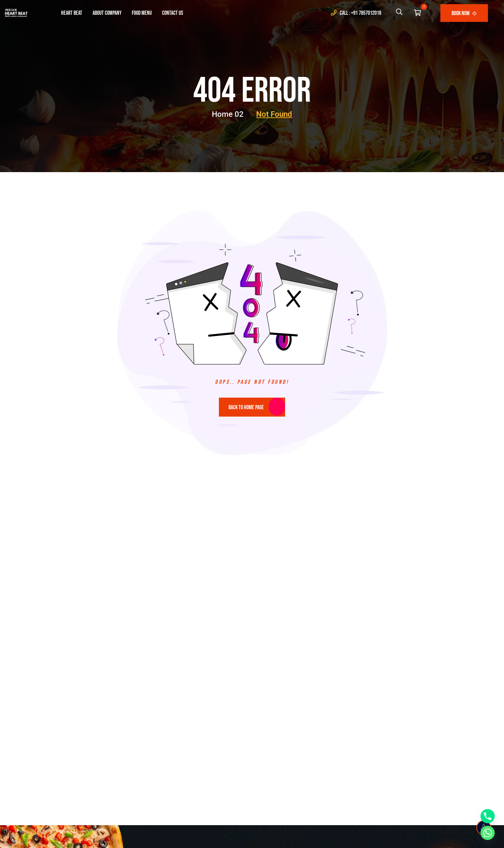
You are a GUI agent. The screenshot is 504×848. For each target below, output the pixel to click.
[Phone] (488, 816)
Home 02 (232, 114)
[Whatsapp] (488, 833)
